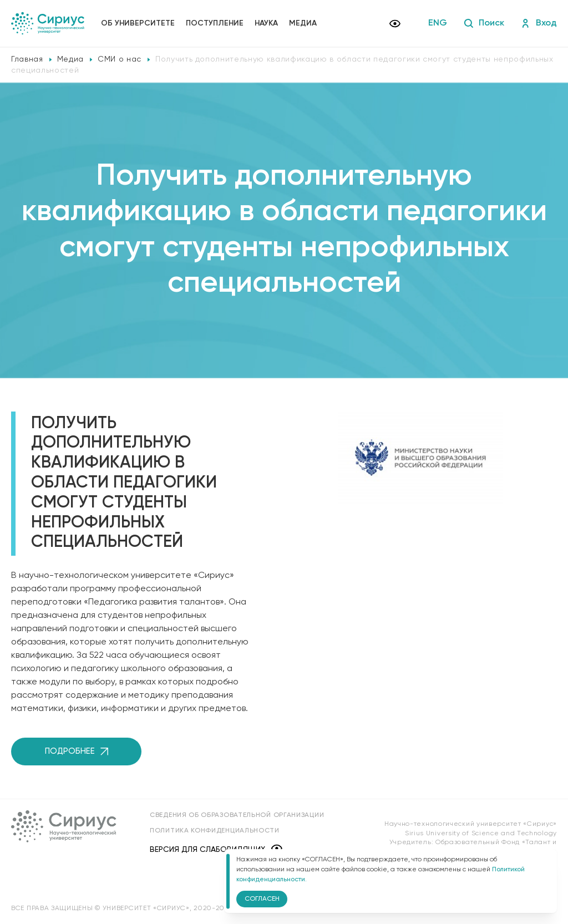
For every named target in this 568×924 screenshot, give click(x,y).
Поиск (484, 23)
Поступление (215, 23)
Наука (266, 23)
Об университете (138, 23)
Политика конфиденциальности (215, 831)
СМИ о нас (120, 59)
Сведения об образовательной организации (237, 815)
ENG (438, 23)
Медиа (303, 23)
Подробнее (77, 751)
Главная (27, 59)
